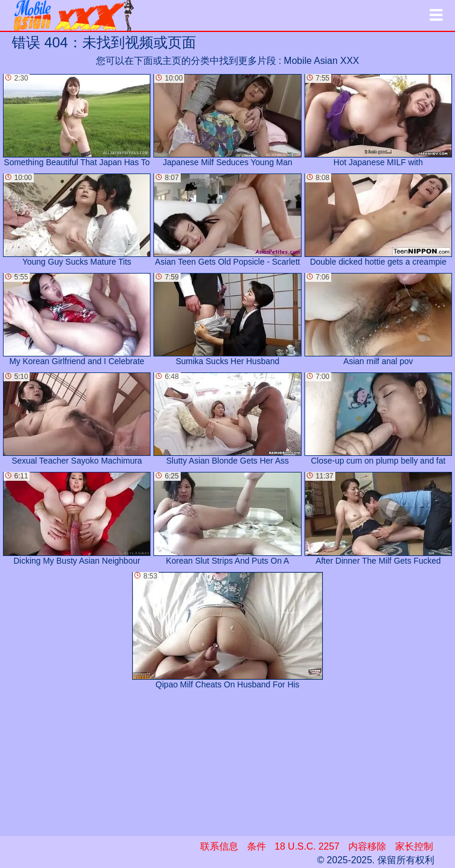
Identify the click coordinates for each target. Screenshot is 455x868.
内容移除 (367, 846)
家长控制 (414, 846)
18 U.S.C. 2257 (307, 846)
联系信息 (219, 846)
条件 (257, 846)
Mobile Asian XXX (321, 61)
